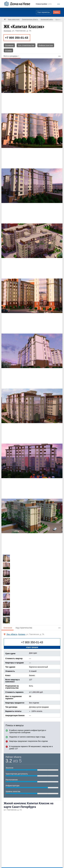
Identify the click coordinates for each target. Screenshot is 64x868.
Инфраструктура (46, 45)
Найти (56, 12)
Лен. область (12, 634)
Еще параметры (44, 12)
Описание (8, 628)
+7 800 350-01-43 (17, 38)
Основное (9, 45)
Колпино (7, 31)
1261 (44, 4)
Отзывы (8, 50)
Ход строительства (26, 45)
